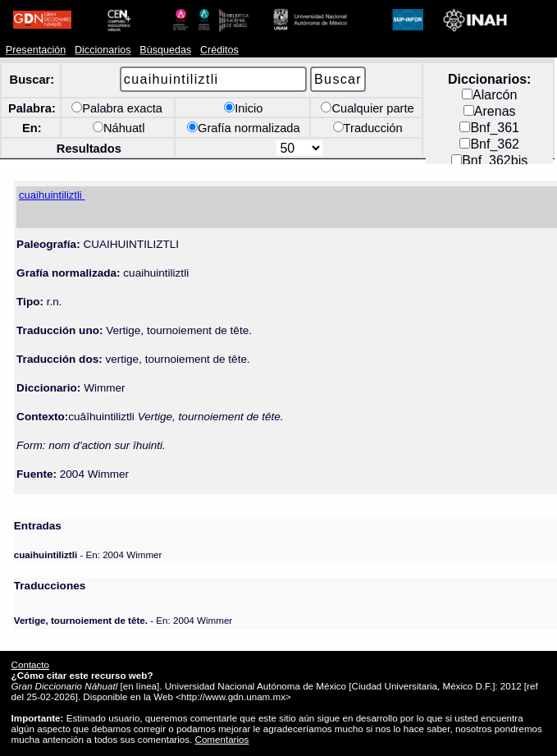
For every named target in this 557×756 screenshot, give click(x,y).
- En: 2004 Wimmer (88, 554)
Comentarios (222, 739)
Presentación (36, 50)
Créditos (219, 50)
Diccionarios (103, 50)
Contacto (30, 664)
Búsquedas (165, 50)
